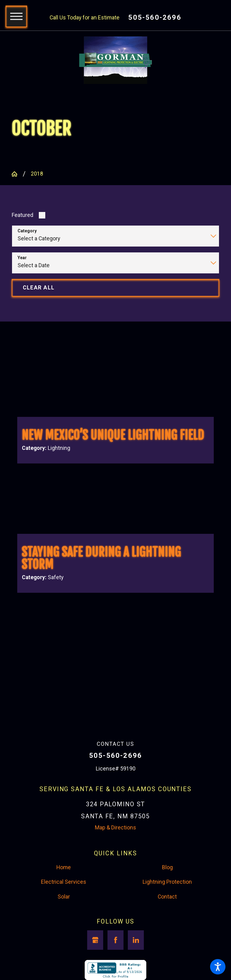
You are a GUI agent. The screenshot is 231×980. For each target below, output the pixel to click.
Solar (64, 897)
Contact (167, 897)
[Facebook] (115, 940)
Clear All (39, 288)
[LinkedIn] (136, 940)
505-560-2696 (155, 17)
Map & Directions (115, 828)
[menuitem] (64, 868)
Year (22, 258)
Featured (22, 215)
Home (64, 867)
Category (27, 231)
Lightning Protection (167, 882)
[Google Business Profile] (95, 940)
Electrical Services (64, 882)
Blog (167, 867)
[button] (218, 967)
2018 (37, 174)
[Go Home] (17, 174)
